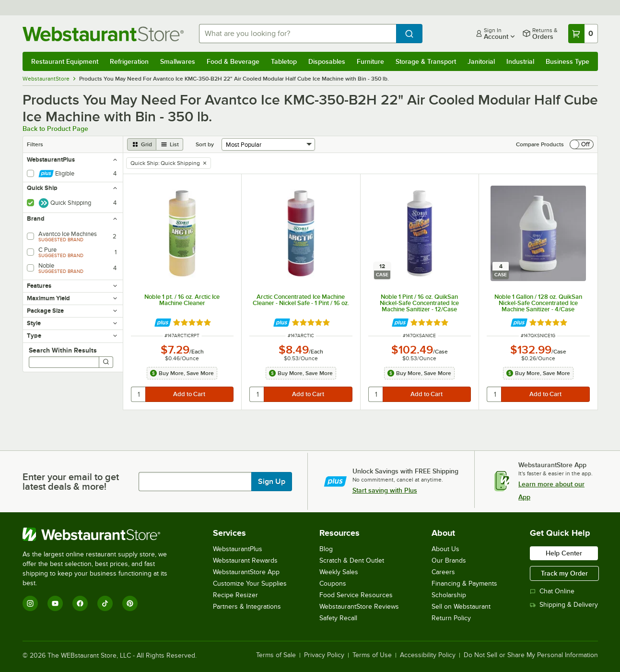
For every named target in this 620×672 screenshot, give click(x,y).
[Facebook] (80, 603)
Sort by (205, 144)
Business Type (567, 61)
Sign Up (272, 482)
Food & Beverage (233, 61)
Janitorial (481, 61)
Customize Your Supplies (250, 584)
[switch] (582, 144)
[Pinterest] (130, 603)
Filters (35, 144)
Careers (443, 572)
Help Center (564, 553)
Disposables (327, 61)
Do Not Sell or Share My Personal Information (531, 655)
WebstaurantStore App (246, 572)
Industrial (520, 61)
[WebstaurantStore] (101, 534)
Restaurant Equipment (65, 61)
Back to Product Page (55, 129)
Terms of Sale (276, 655)
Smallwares (178, 61)
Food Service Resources (356, 595)
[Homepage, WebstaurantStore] (103, 34)
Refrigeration (129, 61)
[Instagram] (30, 603)
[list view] (170, 144)
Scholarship (449, 595)
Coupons (333, 584)
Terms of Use (372, 655)
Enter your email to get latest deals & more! (71, 482)
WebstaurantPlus (238, 549)
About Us (445, 549)
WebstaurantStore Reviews (359, 607)
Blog (326, 549)
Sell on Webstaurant (461, 607)
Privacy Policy (324, 655)
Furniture (370, 61)
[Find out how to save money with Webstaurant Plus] (163, 323)
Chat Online (552, 591)
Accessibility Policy (428, 655)
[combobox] (298, 34)
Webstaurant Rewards (245, 560)
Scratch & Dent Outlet (352, 560)
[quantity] (139, 394)
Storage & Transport (426, 61)
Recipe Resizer (235, 595)
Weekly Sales (339, 572)
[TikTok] (105, 603)
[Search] (106, 362)
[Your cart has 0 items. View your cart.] (583, 34)
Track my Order (564, 573)
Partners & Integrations (247, 607)
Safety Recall (338, 618)
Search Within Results (63, 350)
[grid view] (142, 144)
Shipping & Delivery (564, 605)
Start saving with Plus (385, 490)
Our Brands (449, 560)
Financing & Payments (464, 584)
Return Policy (451, 618)
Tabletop (284, 61)
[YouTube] (55, 603)
